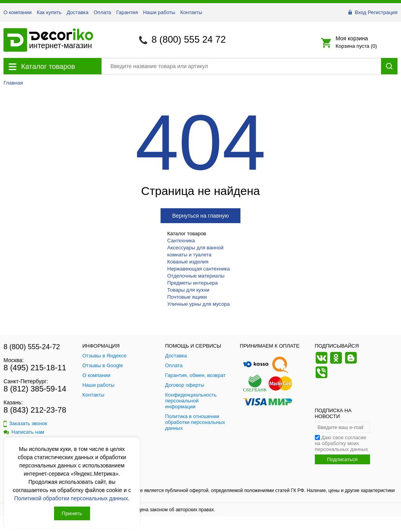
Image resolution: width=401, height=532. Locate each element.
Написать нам (24, 432)
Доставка (78, 12)
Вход (360, 12)
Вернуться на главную (201, 216)
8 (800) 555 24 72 (189, 39)
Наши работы (159, 12)
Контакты (191, 12)
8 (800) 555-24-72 (32, 347)
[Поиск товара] (241, 66)
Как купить (49, 12)
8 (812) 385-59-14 (35, 389)
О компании (18, 12)
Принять (72, 513)
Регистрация (383, 12)
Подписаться (342, 459)
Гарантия (127, 12)
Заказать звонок (25, 423)
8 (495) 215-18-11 (35, 368)
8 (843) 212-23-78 (35, 410)
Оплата (102, 12)
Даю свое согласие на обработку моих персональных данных (341, 443)
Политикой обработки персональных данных (71, 498)
